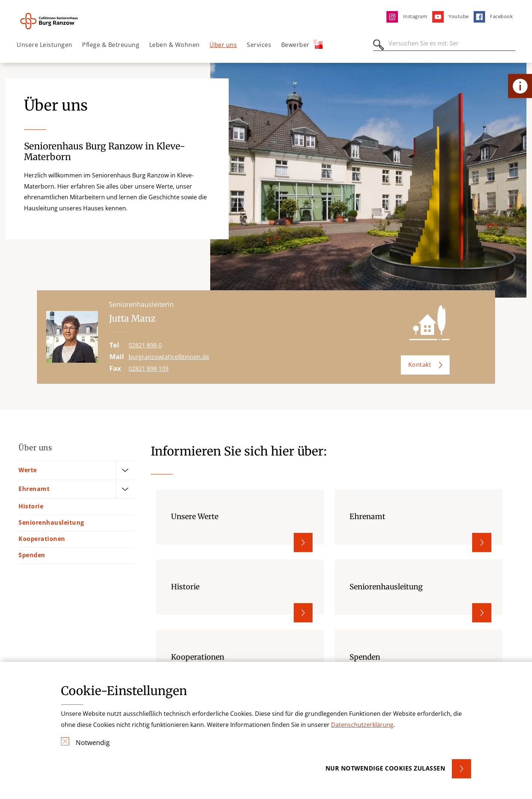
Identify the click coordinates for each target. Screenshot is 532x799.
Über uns (223, 45)
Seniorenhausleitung (51, 522)
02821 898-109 (149, 369)
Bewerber (302, 44)
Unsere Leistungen (45, 45)
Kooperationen (42, 539)
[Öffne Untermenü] (125, 470)
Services (259, 45)
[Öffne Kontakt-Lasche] (520, 86)
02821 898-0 (145, 345)
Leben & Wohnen (175, 45)
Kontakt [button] (420, 365)
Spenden (32, 555)
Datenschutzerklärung (362, 725)
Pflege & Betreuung (111, 45)
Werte (28, 470)
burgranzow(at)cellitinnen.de (169, 357)
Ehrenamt (34, 488)
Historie (31, 506)
